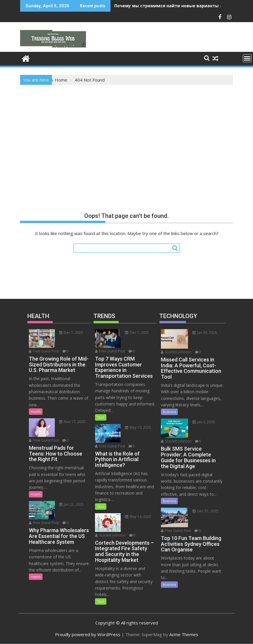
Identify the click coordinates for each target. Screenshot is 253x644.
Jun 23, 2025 (71, 504)
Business (169, 412)
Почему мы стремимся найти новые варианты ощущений (179, 6)
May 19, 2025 (138, 427)
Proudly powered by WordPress (88, 634)
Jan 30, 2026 (205, 332)
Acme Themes (184, 634)
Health (36, 411)
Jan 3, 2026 (204, 422)
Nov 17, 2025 (72, 422)
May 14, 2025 (138, 517)
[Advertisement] (126, 129)
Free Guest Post (44, 351)
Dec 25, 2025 (205, 511)
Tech (101, 417)
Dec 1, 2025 (71, 332)
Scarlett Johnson (110, 535)
